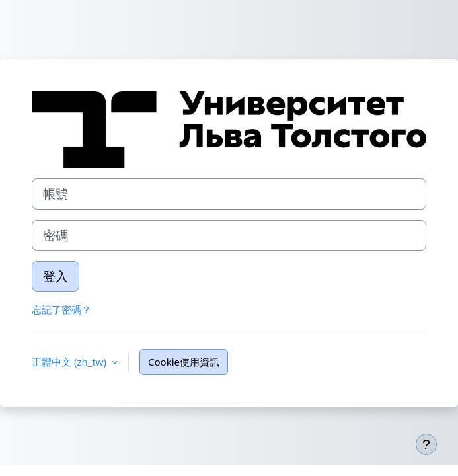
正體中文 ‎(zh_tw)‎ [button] (70, 362)
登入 (56, 276)
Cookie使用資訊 (184, 362)
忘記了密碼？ (61, 309)
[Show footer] (426, 444)
